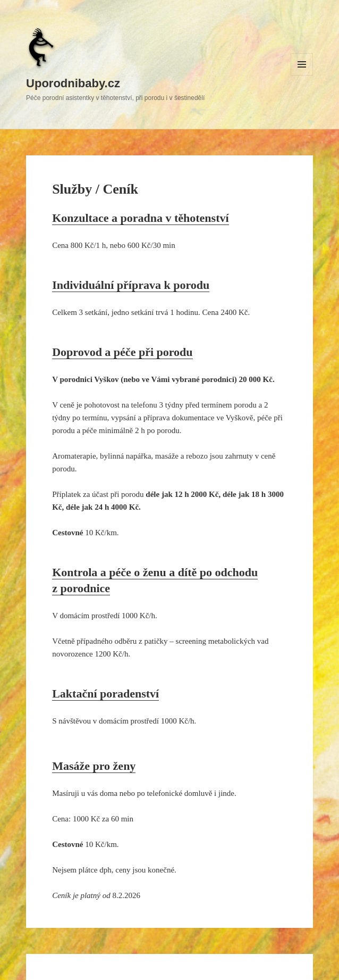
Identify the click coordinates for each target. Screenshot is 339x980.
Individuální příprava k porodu (131, 285)
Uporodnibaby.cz (73, 83)
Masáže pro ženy (94, 766)
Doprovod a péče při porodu (122, 352)
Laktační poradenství (105, 694)
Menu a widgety (302, 75)
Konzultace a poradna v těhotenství (140, 218)
